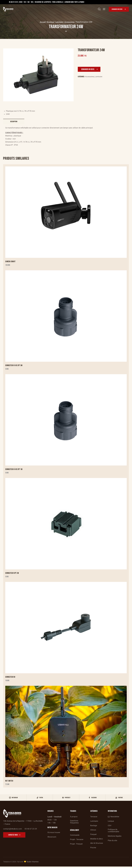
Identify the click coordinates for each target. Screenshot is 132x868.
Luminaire (59, 22)
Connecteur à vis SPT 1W (14, 470)
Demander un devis (88, 69)
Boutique (51, 22)
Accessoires (69, 22)
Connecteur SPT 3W (12, 573)
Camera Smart (10, 262)
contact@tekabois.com (13, 830)
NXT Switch (9, 781)
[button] (104, 9)
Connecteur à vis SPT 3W (14, 366)
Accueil (43, 22)
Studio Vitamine (32, 863)
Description (14, 122)
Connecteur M (10, 677)
